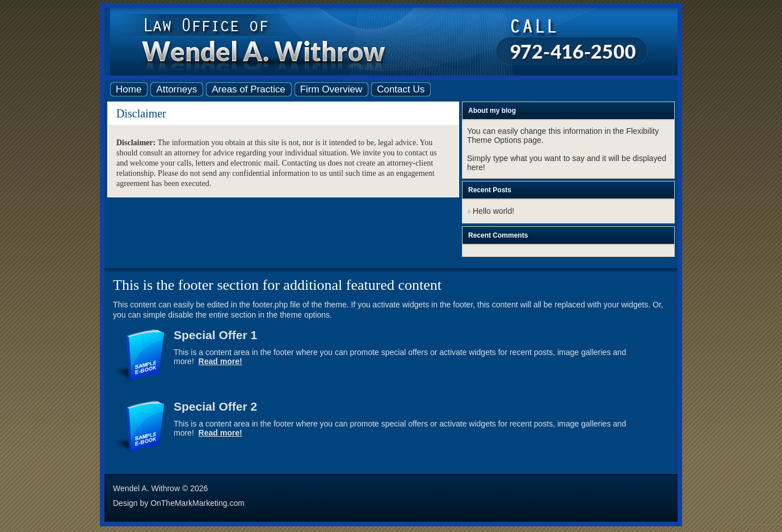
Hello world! (493, 211)
